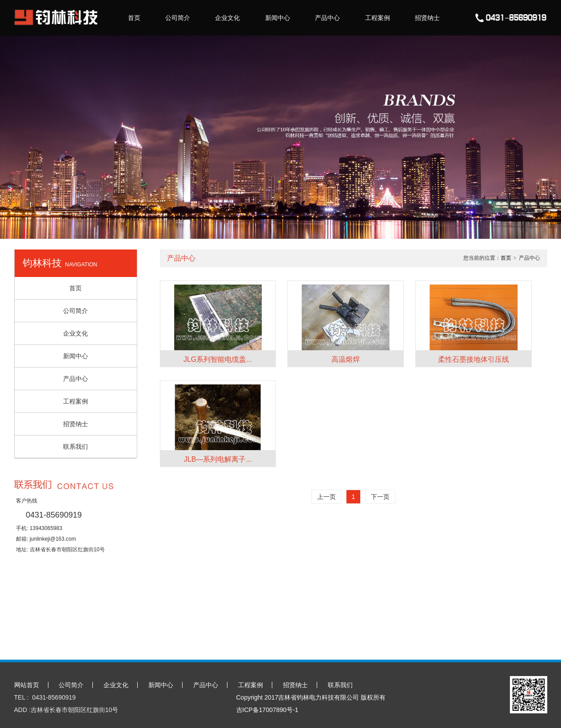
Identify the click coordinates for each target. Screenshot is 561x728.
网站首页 (27, 685)
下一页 (380, 497)
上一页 (326, 497)
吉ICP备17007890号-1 (267, 710)
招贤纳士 (427, 18)
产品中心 (327, 18)
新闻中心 (278, 18)
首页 (134, 18)
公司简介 (178, 18)
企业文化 (227, 18)
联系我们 (76, 447)
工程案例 (378, 18)
